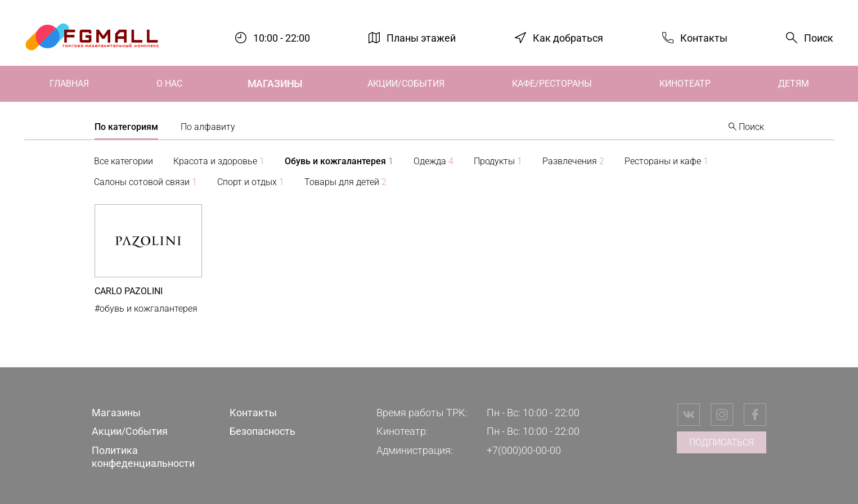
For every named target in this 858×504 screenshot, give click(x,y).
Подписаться (722, 442)
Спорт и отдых (251, 182)
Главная (69, 84)
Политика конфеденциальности (143, 457)
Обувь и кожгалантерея (339, 161)
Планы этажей (421, 37)
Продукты (498, 161)
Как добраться (568, 37)
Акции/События (406, 84)
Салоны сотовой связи (145, 182)
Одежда (434, 161)
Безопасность (262, 431)
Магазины (275, 84)
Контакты (704, 37)
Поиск (819, 38)
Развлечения (573, 161)
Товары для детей (345, 182)
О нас (169, 84)
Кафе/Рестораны (552, 84)
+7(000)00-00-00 (524, 450)
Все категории (123, 161)
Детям (794, 84)
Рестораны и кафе (666, 161)
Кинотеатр (685, 84)
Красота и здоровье (219, 161)
